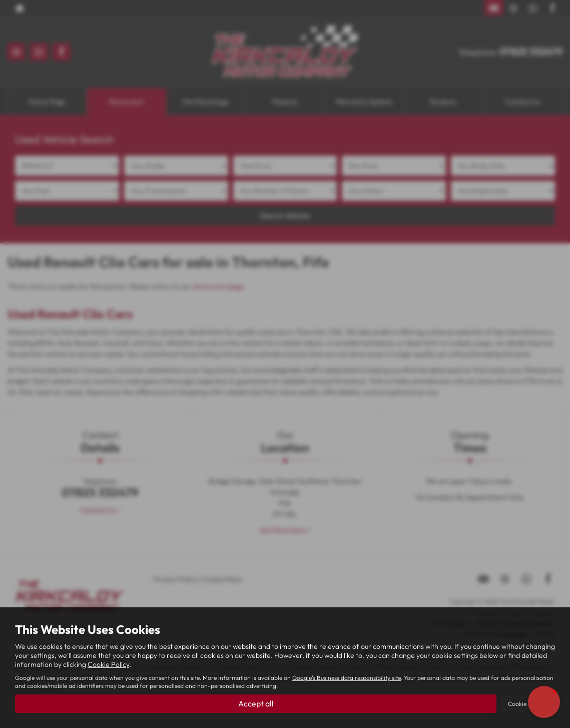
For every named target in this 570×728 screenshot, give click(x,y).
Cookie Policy (108, 664)
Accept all (256, 703)
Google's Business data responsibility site (347, 678)
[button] (544, 702)
